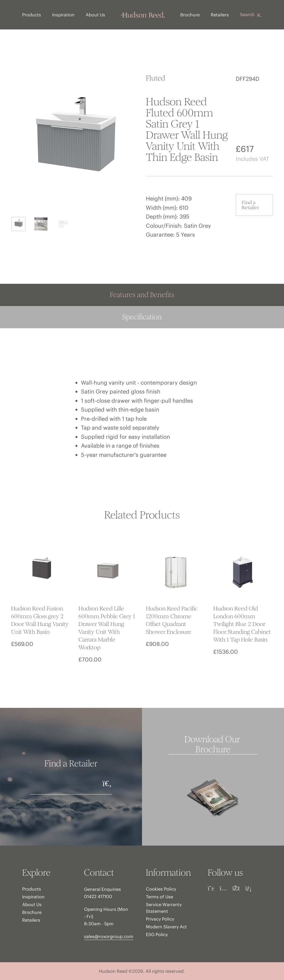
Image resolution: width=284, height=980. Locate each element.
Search (251, 15)
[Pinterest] (211, 888)
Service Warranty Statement (164, 908)
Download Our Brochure (213, 745)
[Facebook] (236, 888)
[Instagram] (223, 888)
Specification (142, 317)
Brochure (190, 15)
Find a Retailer (250, 205)
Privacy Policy (160, 919)
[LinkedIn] (248, 888)
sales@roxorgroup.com (109, 936)
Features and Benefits (142, 295)
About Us (95, 15)
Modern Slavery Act (166, 927)
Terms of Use (159, 897)
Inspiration (63, 15)
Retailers (220, 15)
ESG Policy (157, 934)
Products (32, 15)
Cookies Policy (161, 889)
